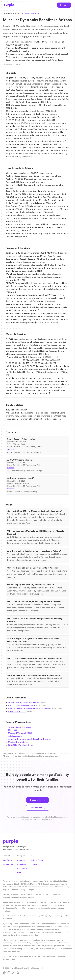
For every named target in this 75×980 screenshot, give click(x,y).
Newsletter (22, 864)
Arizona (16, 13)
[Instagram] (9, 973)
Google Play (8, 864)
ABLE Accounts (15, 736)
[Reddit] (18, 973)
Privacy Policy (37, 860)
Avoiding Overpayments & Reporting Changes (29, 739)
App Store (7, 860)
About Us (21, 860)
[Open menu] (54, 5)
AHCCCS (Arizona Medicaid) (21, 706)
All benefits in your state (19, 727)
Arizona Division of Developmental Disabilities (29, 709)
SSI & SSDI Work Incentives (20, 745)
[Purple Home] (9, 5)
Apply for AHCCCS (17, 712)
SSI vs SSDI (13, 730)
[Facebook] (4, 973)
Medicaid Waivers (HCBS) (20, 733)
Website (11, 449)
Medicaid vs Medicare (18, 742)
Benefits (6, 13)
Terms (34, 864)
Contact (21, 872)
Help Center (22, 868)
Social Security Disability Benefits (24, 702)
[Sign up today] (64, 5)
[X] (13, 973)
